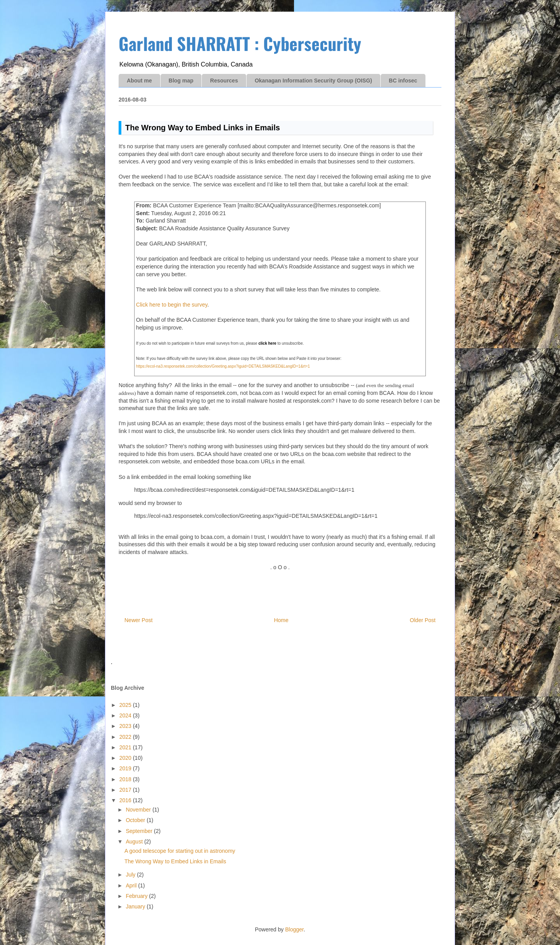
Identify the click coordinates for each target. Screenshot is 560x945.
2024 (126, 715)
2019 (126, 768)
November (139, 810)
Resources (224, 81)
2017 (126, 790)
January (136, 906)
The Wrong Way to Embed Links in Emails (175, 861)
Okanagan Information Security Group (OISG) (313, 81)
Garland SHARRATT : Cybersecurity (240, 43)
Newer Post (138, 620)
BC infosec (403, 81)
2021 (126, 747)
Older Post (423, 620)
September (140, 831)
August (135, 842)
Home (281, 620)
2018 (126, 779)
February (137, 896)
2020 (126, 758)
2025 (126, 705)
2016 (126, 800)
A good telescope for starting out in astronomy (180, 851)
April (132, 885)
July (131, 875)
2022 (126, 737)
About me (139, 81)
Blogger (294, 929)
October (136, 820)
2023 (126, 726)
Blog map (181, 81)
